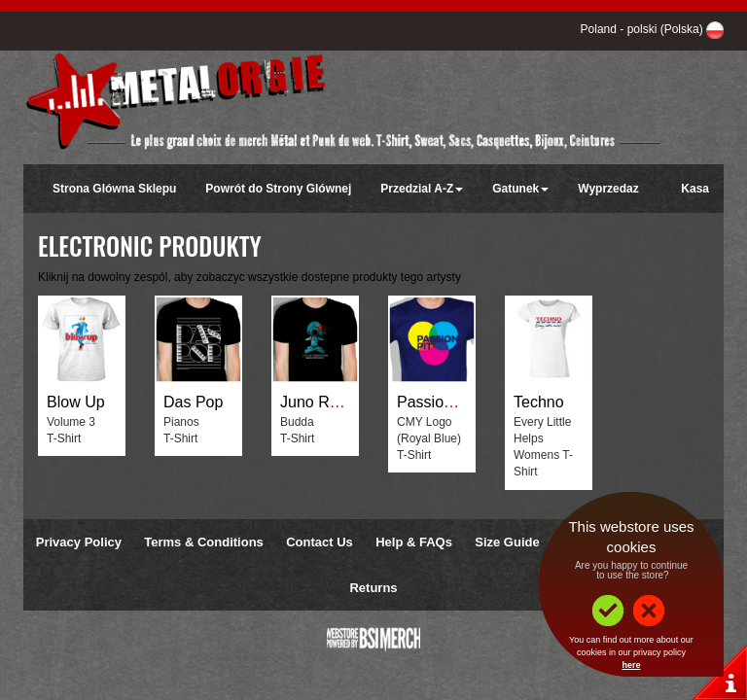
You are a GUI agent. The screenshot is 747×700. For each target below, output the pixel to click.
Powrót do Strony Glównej (278, 189)
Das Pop (193, 402)
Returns (373, 588)
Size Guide (507, 542)
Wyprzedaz (608, 189)
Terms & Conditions (204, 542)
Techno (539, 402)
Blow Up (76, 402)
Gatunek (520, 189)
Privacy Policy (79, 542)
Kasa (695, 189)
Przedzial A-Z (422, 189)
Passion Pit (436, 402)
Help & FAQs (414, 542)
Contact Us (320, 542)
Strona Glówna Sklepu (114, 189)
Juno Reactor (326, 402)
